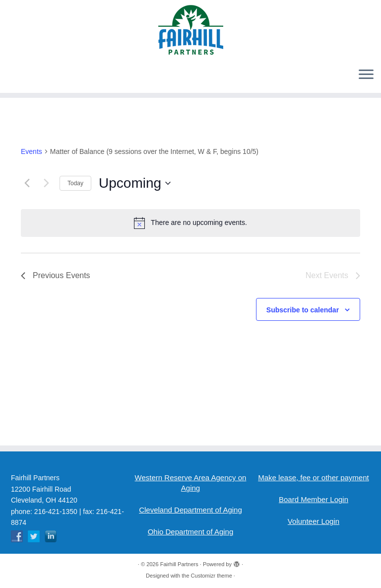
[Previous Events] (27, 183)
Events (32, 151)
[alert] (190, 223)
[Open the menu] (366, 75)
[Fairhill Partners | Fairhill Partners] (190, 30)
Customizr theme (212, 576)
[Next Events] (46, 183)
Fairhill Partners (179, 564)
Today (75, 183)
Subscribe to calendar (303, 310)
